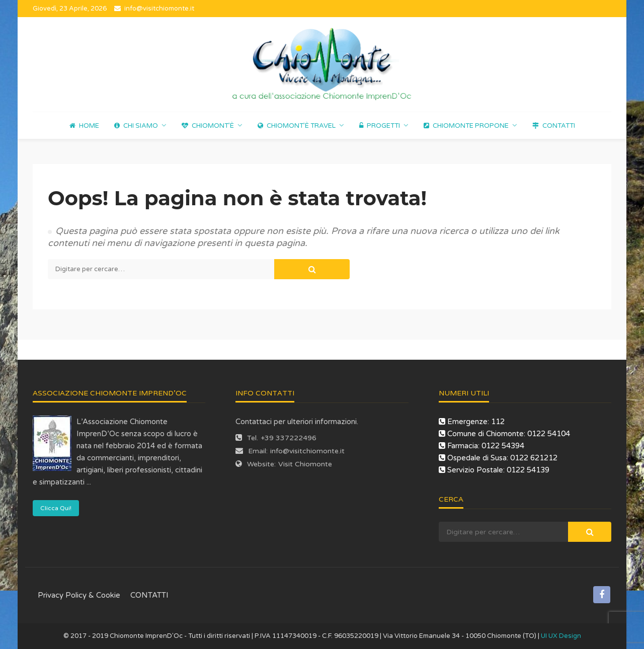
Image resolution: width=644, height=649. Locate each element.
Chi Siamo (136, 126)
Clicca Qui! (56, 508)
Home (84, 126)
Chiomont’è (208, 126)
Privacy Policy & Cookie (79, 595)
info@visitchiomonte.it (307, 451)
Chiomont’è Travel (297, 126)
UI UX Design (561, 636)
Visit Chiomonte (305, 464)
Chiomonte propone (466, 126)
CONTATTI (554, 126)
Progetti (380, 126)
